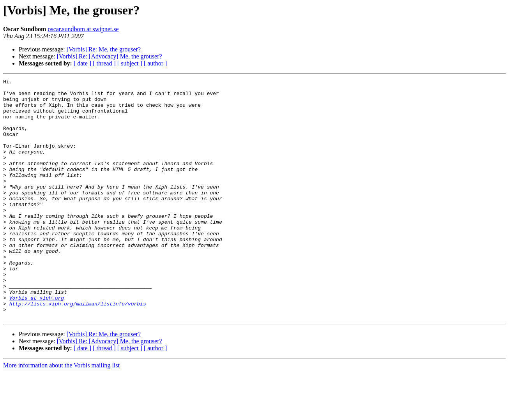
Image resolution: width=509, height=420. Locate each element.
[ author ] (156, 63)
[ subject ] (130, 63)
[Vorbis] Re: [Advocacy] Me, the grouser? (110, 56)
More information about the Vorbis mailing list (61, 413)
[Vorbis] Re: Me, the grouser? (104, 49)
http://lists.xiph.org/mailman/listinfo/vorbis (78, 349)
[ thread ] (104, 63)
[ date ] (82, 63)
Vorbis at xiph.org (37, 342)
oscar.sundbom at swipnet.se (83, 29)
